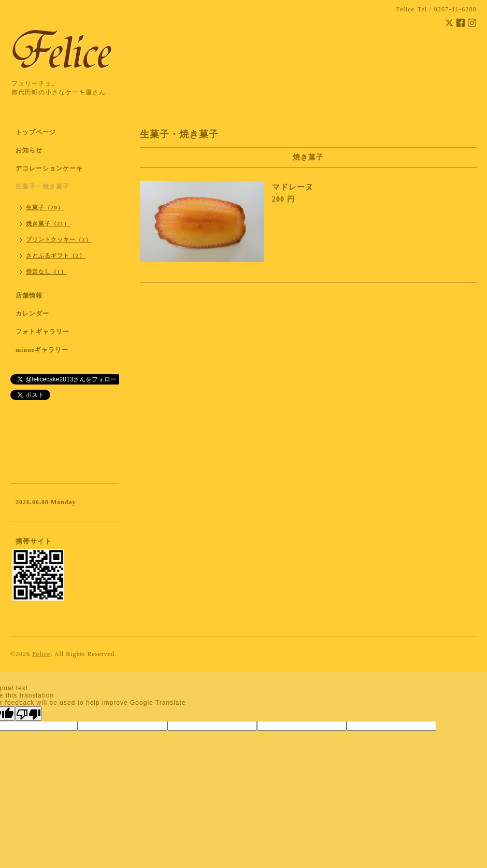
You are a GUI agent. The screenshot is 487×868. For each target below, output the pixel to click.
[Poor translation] (28, 714)
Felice (41, 654)
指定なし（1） (46, 272)
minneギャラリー (42, 350)
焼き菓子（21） (48, 223)
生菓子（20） (45, 207)
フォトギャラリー (42, 332)
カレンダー (32, 314)
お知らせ (29, 150)
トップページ (36, 132)
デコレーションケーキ (63, 168)
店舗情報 (29, 295)
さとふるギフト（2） (56, 255)
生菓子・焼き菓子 (42, 187)
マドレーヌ (293, 187)
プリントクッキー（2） (59, 239)
